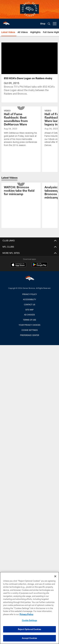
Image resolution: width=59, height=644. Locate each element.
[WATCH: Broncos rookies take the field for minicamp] (21, 191)
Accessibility (30, 299)
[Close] (55, 576)
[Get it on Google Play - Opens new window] (40, 266)
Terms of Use (30, 320)
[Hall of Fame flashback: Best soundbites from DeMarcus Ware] (21, 128)
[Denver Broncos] (30, 279)
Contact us (30, 304)
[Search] (49, 24)
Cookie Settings (30, 330)
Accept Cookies (29, 638)
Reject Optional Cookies (29, 629)
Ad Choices (29, 315)
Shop (43, 24)
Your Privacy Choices (29, 325)
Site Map (29, 310)
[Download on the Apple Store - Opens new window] (18, 265)
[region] (29, 608)
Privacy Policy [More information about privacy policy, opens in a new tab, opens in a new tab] (26, 614)
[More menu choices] (55, 24)
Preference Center (30, 335)
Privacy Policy (30, 294)
